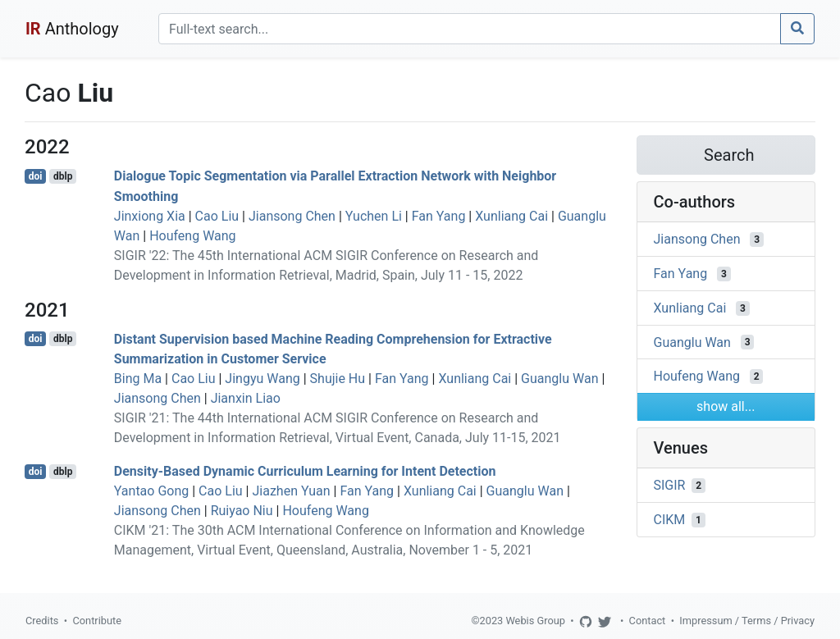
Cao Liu (217, 216)
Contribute (97, 621)
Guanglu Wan (559, 379)
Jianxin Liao (246, 398)
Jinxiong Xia (150, 216)
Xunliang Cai (511, 216)
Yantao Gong (151, 491)
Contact (648, 621)
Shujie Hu (338, 379)
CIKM (670, 520)
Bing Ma (138, 379)
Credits (42, 621)
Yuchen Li (374, 216)
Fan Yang (439, 216)
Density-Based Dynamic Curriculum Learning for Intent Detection (305, 471)
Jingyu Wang (262, 379)
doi (36, 176)
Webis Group (535, 621)
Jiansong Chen (292, 216)
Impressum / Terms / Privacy (747, 621)
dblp (63, 176)
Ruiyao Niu (242, 511)
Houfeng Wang (192, 236)
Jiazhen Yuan (291, 491)
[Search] (470, 29)
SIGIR (670, 485)
